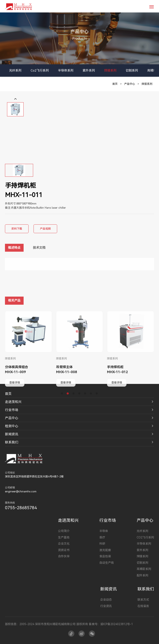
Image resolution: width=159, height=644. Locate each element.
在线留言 (143, 606)
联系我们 (12, 442)
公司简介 (64, 531)
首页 (115, 84)
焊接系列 (110, 71)
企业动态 (106, 600)
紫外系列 (89, 71)
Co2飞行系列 (40, 71)
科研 (102, 544)
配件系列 (142, 575)
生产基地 (64, 537)
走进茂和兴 (13, 402)
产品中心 (130, 84)
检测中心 (12, 426)
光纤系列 (15, 71)
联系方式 (143, 600)
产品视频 (45, 229)
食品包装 (105, 556)
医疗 (102, 537)
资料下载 (17, 229)
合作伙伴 (64, 556)
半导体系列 (66, 71)
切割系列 (132, 71)
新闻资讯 (12, 434)
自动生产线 (107, 563)
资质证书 (64, 550)
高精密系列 (144, 569)
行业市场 (12, 410)
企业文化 (64, 544)
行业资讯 (106, 606)
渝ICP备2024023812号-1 (117, 624)
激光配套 (105, 550)
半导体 (104, 531)
